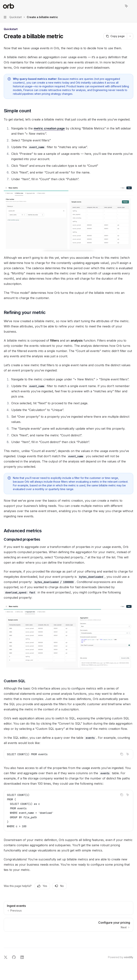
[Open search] (119, 6)
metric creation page (49, 128)
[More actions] (132, 6)
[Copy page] (115, 36)
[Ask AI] (128, 754)
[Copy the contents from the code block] (122, 754)
